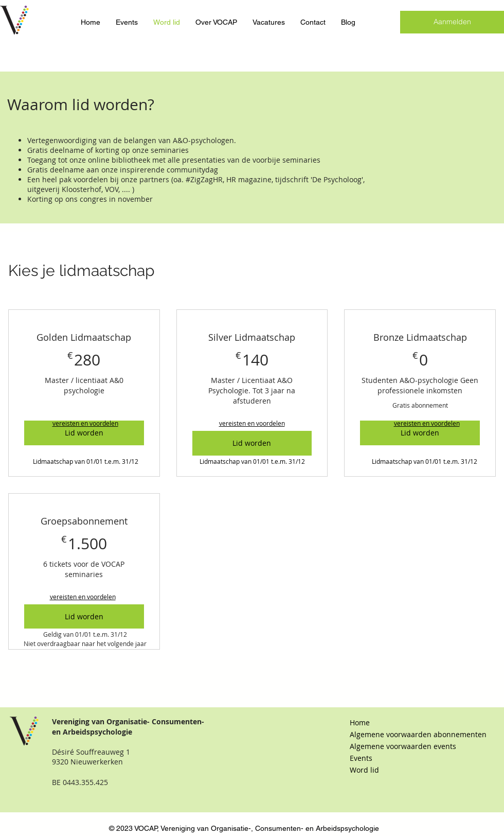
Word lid (364, 770)
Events (361, 758)
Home (360, 722)
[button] (85, 423)
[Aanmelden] (452, 22)
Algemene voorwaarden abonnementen (404, 734)
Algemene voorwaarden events (403, 746)
